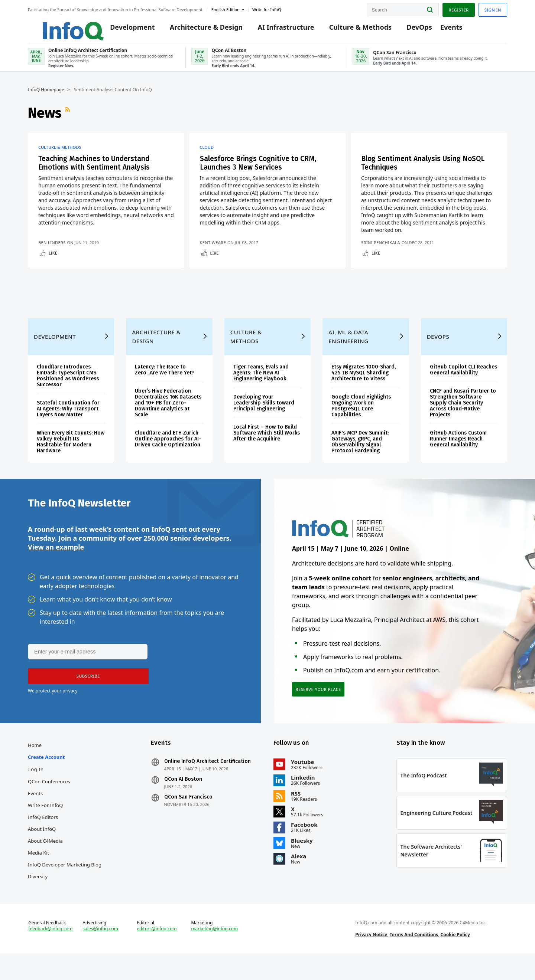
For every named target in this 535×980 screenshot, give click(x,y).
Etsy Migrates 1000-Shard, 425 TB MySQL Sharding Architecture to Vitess (364, 388)
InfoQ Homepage (46, 95)
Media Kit (38, 873)
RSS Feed (68, 118)
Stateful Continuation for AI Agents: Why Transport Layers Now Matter (68, 424)
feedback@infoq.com (50, 953)
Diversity (38, 897)
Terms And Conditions (414, 959)
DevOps (410, 30)
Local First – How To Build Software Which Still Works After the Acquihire (267, 448)
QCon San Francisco (188, 817)
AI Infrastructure (277, 30)
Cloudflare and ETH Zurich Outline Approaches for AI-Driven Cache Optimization (168, 454)
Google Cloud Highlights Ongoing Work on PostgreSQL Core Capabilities (361, 421)
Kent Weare (214, 249)
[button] (86, 695)
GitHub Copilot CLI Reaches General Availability (463, 385)
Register (458, 9)
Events (442, 30)
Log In (36, 790)
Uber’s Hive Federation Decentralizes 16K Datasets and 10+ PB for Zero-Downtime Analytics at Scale (168, 418)
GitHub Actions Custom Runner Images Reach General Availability (458, 454)
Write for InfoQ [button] (267, 9)
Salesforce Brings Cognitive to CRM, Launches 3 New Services (262, 169)
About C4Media (45, 861)
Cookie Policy (455, 959)
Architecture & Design (197, 30)
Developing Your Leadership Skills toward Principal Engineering (264, 418)
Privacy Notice (371, 959)
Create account (46, 777)
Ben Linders (52, 249)
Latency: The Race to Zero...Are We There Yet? (165, 385)
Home (35, 766)
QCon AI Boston (183, 800)
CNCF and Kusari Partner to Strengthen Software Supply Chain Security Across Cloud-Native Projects (463, 418)
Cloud (208, 153)
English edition (226, 9)
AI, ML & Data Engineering (348, 352)
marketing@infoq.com (214, 953)
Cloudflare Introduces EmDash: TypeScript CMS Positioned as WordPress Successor (68, 391)
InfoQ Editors (43, 838)
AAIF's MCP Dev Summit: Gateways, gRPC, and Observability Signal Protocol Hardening (360, 457)
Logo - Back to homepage (59, 27)
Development (123, 30)
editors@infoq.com (157, 953)
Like (53, 259)
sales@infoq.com (100, 953)
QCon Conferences (49, 802)
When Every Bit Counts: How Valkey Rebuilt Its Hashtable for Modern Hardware (71, 457)
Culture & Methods (351, 30)
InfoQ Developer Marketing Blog (65, 885)
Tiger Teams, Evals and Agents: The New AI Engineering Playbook (261, 388)
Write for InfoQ (45, 826)
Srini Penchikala (386, 249)
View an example (56, 565)
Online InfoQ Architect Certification (207, 782)
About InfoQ (42, 849)
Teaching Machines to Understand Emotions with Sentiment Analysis (97, 169)
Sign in (493, 9)
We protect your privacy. (53, 709)
